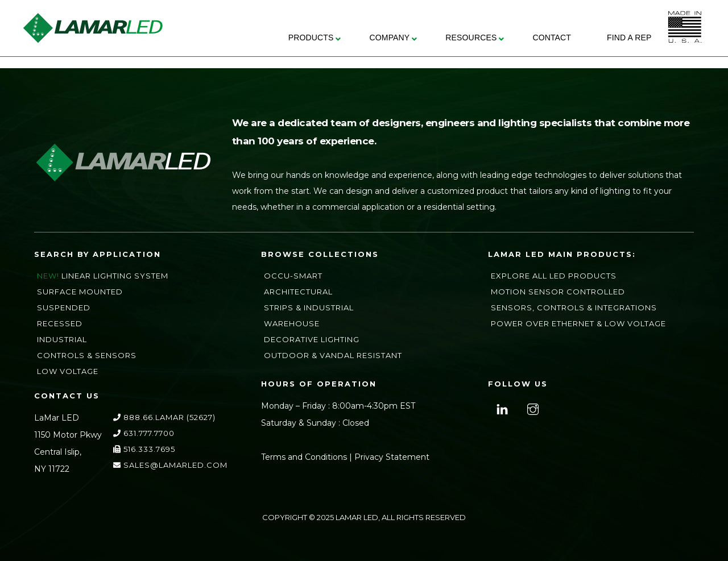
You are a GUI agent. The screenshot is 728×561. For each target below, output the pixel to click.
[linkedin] (501, 408)
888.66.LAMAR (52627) (164, 417)
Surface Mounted (80, 292)
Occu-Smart (293, 276)
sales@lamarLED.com (170, 465)
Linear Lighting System (115, 276)
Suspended (64, 307)
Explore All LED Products (554, 276)
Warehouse (292, 323)
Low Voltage (68, 371)
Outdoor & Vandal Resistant (333, 355)
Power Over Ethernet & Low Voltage (578, 323)
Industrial (62, 339)
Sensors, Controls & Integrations (574, 307)
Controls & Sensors (87, 355)
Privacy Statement (392, 457)
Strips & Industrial (309, 307)
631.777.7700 (144, 433)
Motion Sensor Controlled (558, 292)
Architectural (298, 292)
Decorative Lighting (312, 339)
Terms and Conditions (304, 457)
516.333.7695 (144, 449)
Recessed (60, 323)
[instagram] (531, 408)
